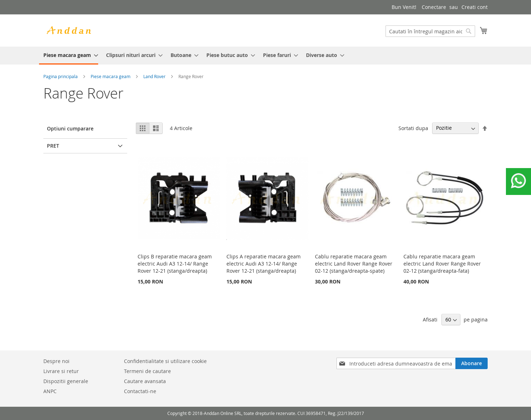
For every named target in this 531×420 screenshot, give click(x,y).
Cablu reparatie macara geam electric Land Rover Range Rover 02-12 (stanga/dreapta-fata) (442, 264)
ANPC (50, 391)
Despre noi (56, 361)
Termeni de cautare (147, 371)
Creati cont (475, 7)
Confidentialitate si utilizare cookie (165, 361)
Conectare (434, 7)
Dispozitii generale (66, 381)
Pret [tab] (53, 146)
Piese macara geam (111, 76)
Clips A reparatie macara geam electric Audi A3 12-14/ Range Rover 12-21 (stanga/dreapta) (264, 264)
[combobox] (430, 31)
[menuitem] (69, 56)
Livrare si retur (61, 371)
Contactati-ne (140, 391)
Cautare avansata (145, 381)
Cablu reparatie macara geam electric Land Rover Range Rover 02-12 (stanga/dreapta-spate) (354, 264)
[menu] (265, 56)
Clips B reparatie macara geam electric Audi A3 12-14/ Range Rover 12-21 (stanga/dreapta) (175, 264)
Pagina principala (61, 76)
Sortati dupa (413, 128)
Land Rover (154, 76)
